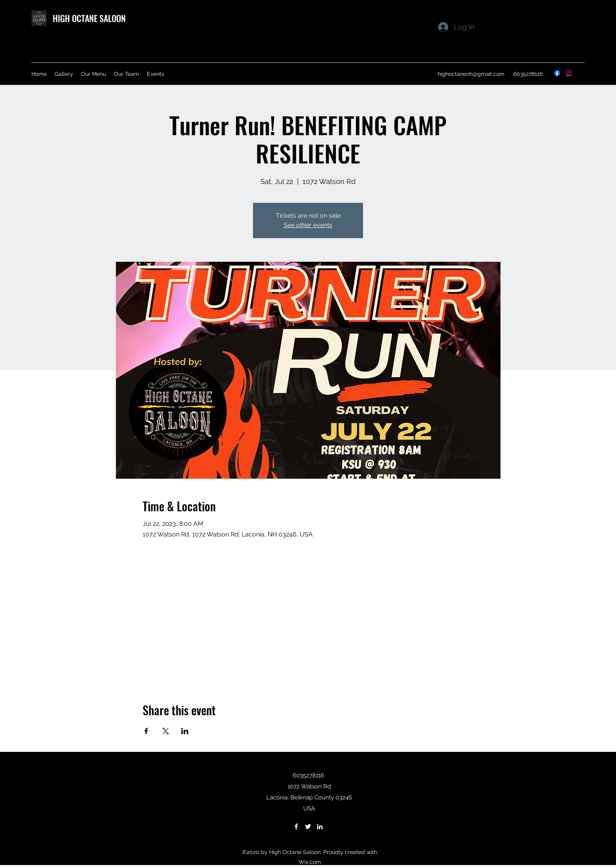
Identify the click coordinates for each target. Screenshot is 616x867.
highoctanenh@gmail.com (471, 74)
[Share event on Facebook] (146, 731)
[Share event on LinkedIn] (185, 731)
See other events (308, 225)
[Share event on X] (166, 731)
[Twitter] (308, 827)
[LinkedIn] (320, 827)
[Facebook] (557, 73)
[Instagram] (569, 73)
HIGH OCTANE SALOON (89, 18)
